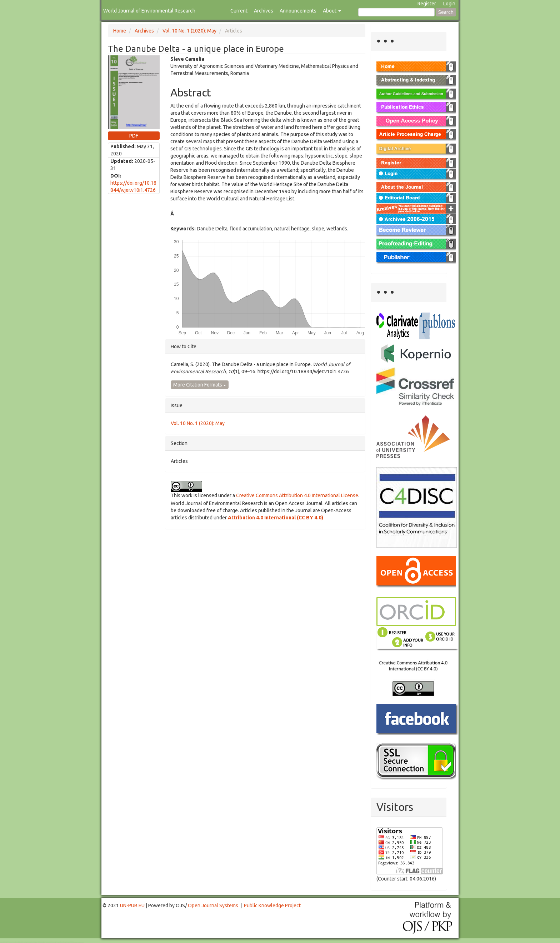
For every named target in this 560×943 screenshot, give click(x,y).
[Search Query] (396, 12)
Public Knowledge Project (272, 905)
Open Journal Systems (213, 905)
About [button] (332, 11)
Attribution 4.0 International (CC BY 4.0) (276, 518)
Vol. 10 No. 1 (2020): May (189, 31)
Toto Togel (28, 942)
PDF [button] (134, 136)
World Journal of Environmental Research (149, 11)
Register (427, 4)
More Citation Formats (200, 385)
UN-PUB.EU (132, 905)
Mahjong (29, 942)
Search (446, 12)
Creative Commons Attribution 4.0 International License (297, 495)
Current (239, 11)
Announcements (298, 11)
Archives (264, 11)
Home (120, 31)
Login (449, 4)
